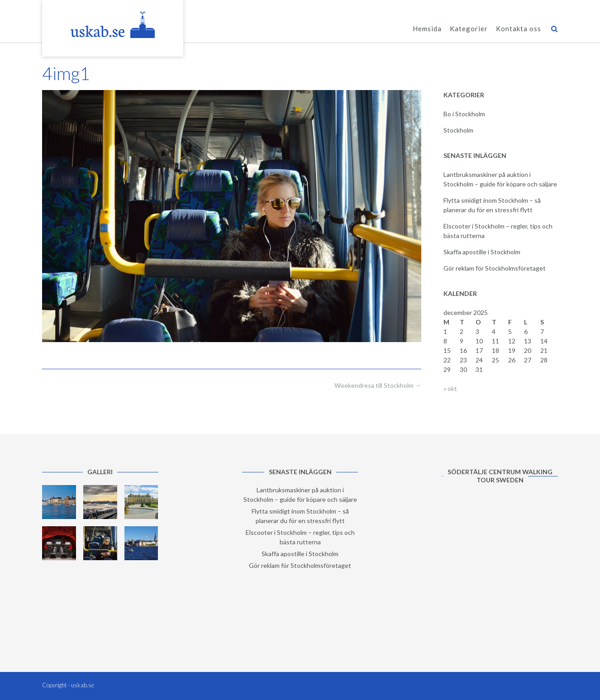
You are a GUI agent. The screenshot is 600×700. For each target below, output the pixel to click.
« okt (450, 388)
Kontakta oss (519, 29)
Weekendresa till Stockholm (378, 385)
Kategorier (469, 29)
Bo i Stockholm (464, 114)
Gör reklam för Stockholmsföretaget (495, 268)
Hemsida (427, 29)
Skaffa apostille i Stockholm (482, 252)
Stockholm (458, 130)
